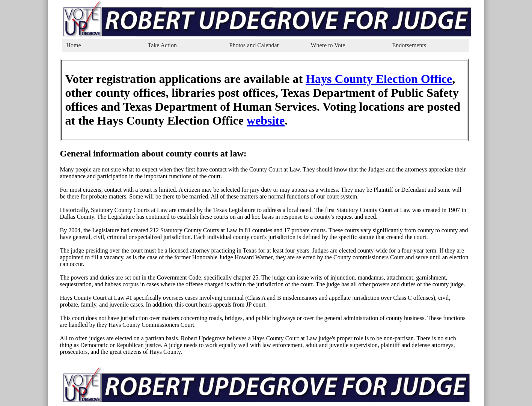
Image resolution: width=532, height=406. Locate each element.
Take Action (163, 45)
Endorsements (409, 45)
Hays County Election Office (379, 79)
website (266, 120)
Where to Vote (328, 45)
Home (74, 45)
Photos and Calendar (254, 45)
